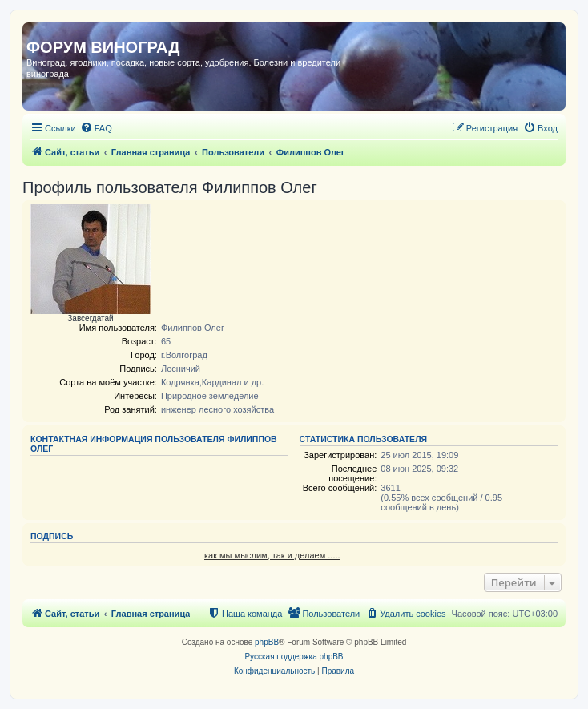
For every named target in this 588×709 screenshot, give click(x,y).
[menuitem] (96, 128)
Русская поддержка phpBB (294, 657)
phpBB (267, 642)
